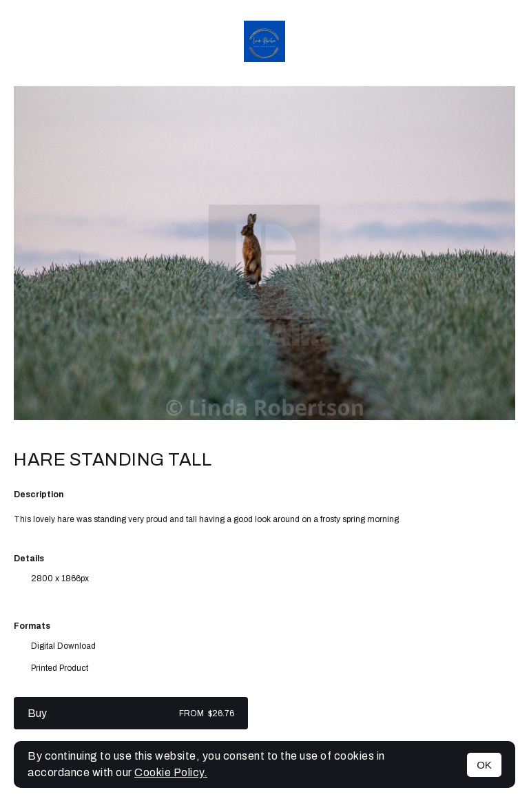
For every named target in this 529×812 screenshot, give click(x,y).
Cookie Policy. (171, 772)
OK (484, 765)
